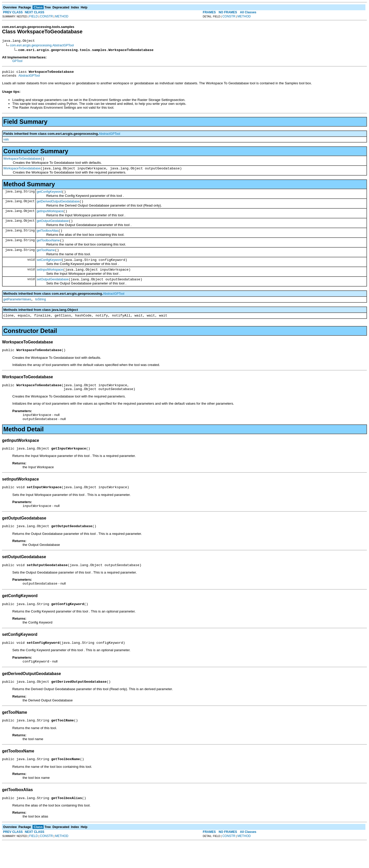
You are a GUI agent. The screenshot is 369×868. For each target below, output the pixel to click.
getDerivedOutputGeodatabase (58, 207)
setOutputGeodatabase (53, 291)
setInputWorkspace (50, 280)
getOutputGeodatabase (53, 228)
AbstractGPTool (29, 78)
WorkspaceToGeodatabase (22, 162)
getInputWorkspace (50, 217)
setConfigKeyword (49, 270)
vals (6, 142)
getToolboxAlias (47, 238)
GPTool (17, 62)
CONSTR (47, 16)
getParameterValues (17, 312)
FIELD (34, 16)
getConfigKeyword (49, 196)
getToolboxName (48, 249)
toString (41, 312)
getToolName (46, 259)
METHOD (62, 16)
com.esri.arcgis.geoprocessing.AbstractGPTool (42, 46)
